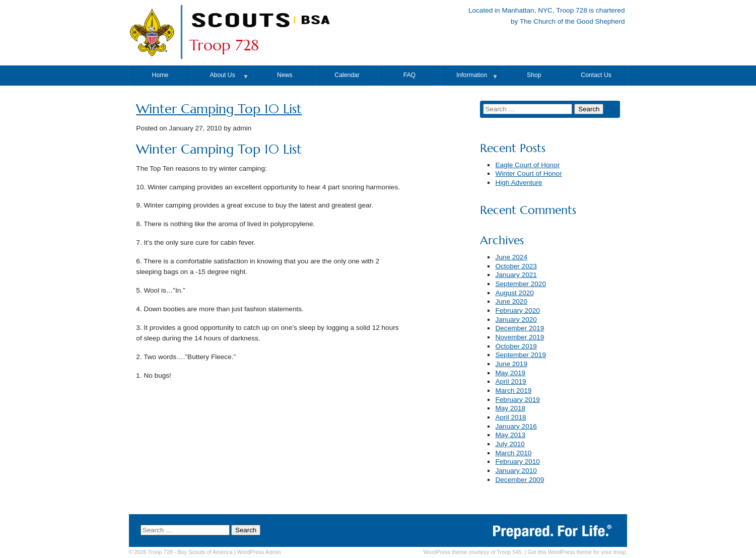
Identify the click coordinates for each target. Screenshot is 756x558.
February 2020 (517, 310)
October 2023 (516, 266)
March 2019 (513, 391)
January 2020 (516, 320)
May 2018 (510, 408)
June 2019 (511, 364)
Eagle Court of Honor (527, 165)
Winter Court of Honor (528, 173)
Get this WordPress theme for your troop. (577, 552)
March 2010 (513, 453)
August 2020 (514, 293)
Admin (259, 552)
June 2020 (511, 301)
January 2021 (516, 275)
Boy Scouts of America (205, 552)
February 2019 (517, 400)
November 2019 (520, 337)
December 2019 (520, 328)
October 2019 (516, 346)
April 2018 (510, 417)
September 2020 (521, 284)
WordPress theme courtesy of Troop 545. (473, 552)
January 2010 (516, 471)
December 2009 (520, 480)
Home (160, 75)
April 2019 (510, 381)
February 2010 (517, 462)
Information (472, 75)
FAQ (409, 75)
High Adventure (519, 183)
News (285, 75)
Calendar (347, 75)
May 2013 (510, 435)
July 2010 (510, 444)
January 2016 (516, 426)
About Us (222, 75)
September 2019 (521, 355)
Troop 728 (224, 45)
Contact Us (596, 75)
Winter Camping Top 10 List (219, 109)
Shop (534, 75)
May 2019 (510, 373)
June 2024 (511, 257)
